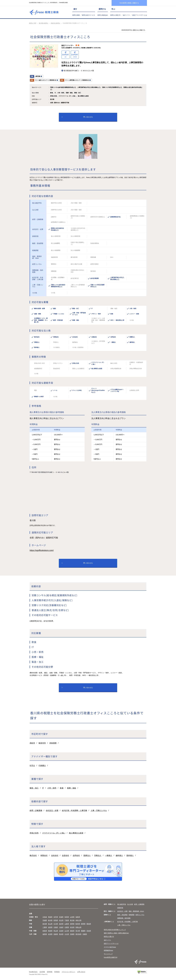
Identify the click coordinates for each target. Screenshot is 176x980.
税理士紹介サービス (89, 15)
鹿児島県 (78, 934)
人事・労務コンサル (99, 811)
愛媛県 (83, 931)
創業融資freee (108, 950)
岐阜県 (78, 924)
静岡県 (83, 924)
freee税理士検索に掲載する (129, 3)
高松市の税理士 (56, 23)
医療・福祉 (72, 788)
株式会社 (33, 855)
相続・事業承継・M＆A (136, 911)
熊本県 (61, 934)
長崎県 (56, 934)
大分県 (67, 934)
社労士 (32, 766)
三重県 (45, 927)
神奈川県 (78, 920)
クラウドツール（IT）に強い (54, 833)
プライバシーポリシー (68, 972)
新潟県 (45, 924)
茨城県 (45, 920)
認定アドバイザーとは (140, 15)
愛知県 (89, 924)
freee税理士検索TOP (111, 957)
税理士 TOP (33, 23)
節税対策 (120, 908)
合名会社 (55, 855)
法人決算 (130, 904)
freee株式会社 (33, 972)
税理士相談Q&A (103, 15)
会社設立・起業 (52, 811)
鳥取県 (45, 931)
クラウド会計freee (110, 947)
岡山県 (56, 931)
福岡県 (45, 934)
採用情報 (50, 972)
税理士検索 (76, 15)
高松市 (32, 743)
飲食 (62, 788)
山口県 (67, 931)
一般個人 (109, 855)
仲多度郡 (53, 743)
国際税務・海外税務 (124, 918)
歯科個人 (119, 855)
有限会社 (44, 855)
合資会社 (66, 855)
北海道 (45, 917)
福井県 (61, 924)
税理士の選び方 (115, 15)
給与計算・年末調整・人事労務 (75, 811)
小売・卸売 (52, 788)
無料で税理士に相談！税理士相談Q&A (116, 933)
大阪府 (61, 927)
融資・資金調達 (122, 915)
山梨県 (67, 924)
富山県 (50, 924)
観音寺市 (42, 743)
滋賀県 (50, 927)
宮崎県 (72, 934)
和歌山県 (78, 927)
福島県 (78, 917)
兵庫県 (67, 927)
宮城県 (61, 917)
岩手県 (56, 917)
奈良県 (72, 927)
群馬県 (56, 920)
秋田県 (67, 917)
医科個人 (130, 855)
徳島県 (72, 931)
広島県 (61, 931)
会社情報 (42, 972)
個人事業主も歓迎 (76, 833)
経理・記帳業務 (36, 811)
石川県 (56, 924)
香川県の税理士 (44, 23)
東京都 (72, 920)
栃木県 (50, 920)
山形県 (72, 917)
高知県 (89, 931)
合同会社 (76, 855)
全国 (31, 913)
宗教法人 (98, 855)
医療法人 (87, 855)
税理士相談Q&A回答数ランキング (115, 930)
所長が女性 (34, 833)
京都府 (56, 927)
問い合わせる (88, 117)
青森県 (50, 917)
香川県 (78, 931)
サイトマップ (108, 954)
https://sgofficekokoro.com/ (42, 550)
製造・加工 (34, 788)
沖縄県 (85, 934)
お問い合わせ (81, 972)
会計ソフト (126, 15)
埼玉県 (61, 920)
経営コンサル (140, 915)
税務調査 (132, 915)
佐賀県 (50, 934)
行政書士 (42, 766)
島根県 (50, 931)
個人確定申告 (122, 904)
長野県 (72, 924)
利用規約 (57, 972)
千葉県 (67, 920)
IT (43, 788)
